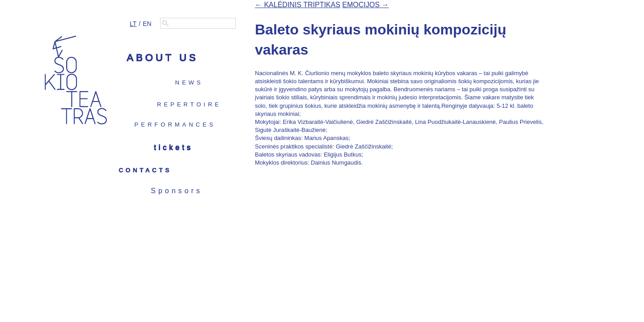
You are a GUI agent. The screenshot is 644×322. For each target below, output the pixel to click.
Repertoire (189, 104)
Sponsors (177, 191)
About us (162, 57)
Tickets (173, 147)
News (189, 83)
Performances (175, 125)
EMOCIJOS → (365, 5)
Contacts (146, 170)
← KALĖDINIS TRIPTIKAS (298, 5)
